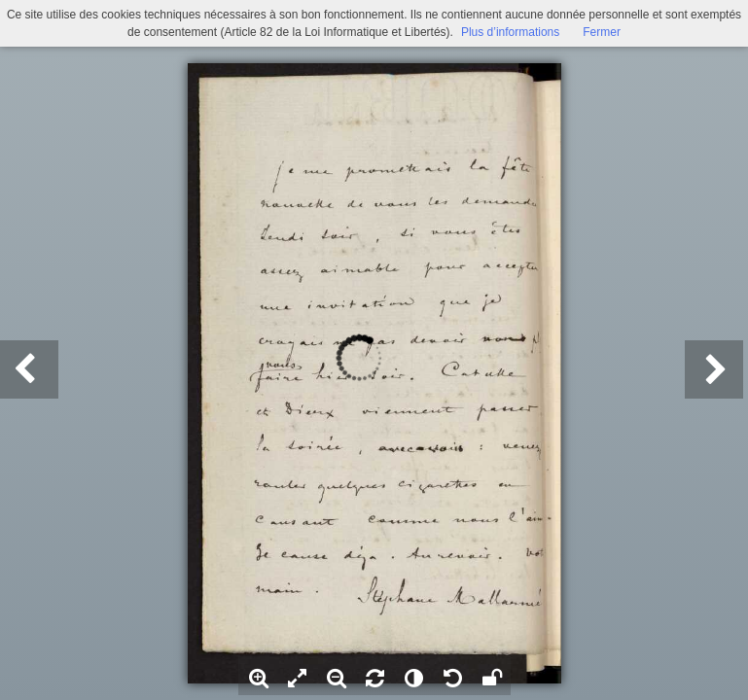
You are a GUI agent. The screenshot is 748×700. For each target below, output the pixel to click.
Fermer (602, 32)
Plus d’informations (510, 32)
